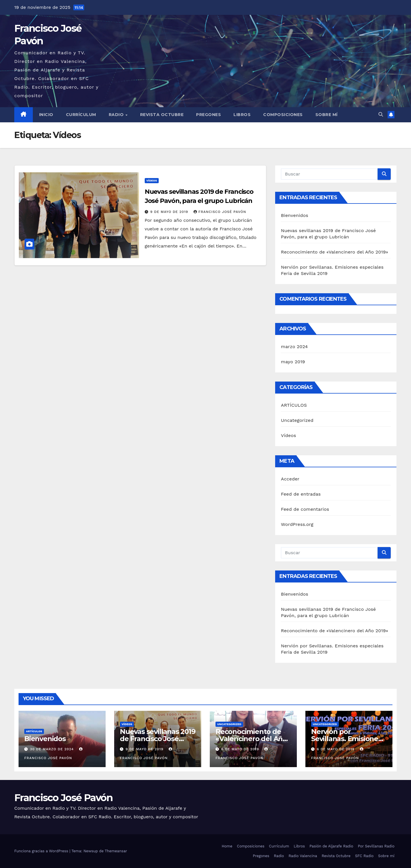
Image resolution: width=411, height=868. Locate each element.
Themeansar (116, 851)
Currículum (81, 115)
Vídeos (152, 180)
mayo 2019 (293, 362)
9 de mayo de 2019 (170, 212)
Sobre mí (327, 115)
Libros (242, 115)
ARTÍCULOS (294, 405)
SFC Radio (364, 856)
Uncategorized (297, 420)
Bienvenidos (295, 215)
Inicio (46, 115)
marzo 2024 (294, 347)
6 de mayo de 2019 (241, 749)
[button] (381, 114)
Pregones (208, 115)
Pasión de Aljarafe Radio (331, 846)
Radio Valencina (303, 856)
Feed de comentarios (305, 509)
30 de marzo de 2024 (53, 749)
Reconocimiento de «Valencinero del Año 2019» (335, 252)
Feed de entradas (301, 494)
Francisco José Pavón (220, 212)
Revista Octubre (162, 115)
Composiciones (283, 115)
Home (227, 846)
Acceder (290, 479)
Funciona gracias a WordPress (42, 851)
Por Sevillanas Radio (376, 846)
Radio (117, 115)
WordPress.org (297, 524)
